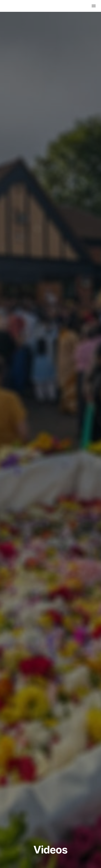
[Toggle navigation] (94, 6)
